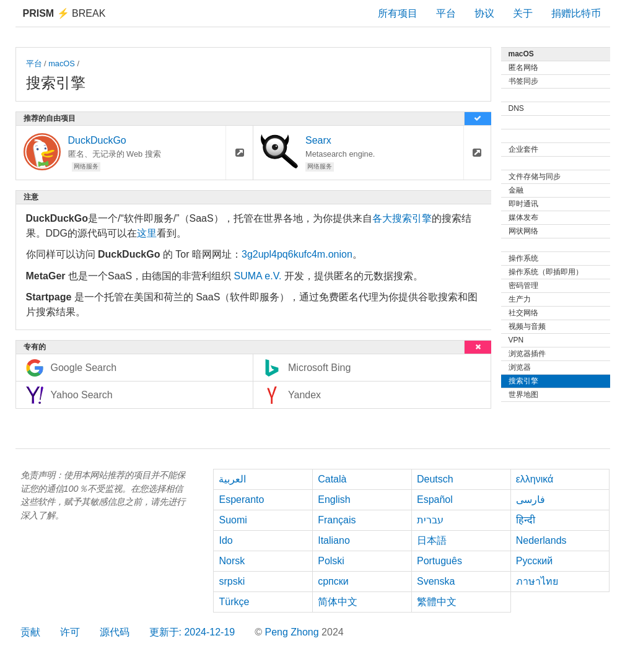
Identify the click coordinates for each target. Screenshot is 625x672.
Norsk (232, 561)
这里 (147, 233)
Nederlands (541, 540)
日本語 (432, 540)
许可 (70, 632)
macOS (62, 63)
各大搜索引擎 (402, 218)
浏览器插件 (527, 354)
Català (332, 479)
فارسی (531, 500)
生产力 (520, 299)
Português (439, 561)
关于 (523, 13)
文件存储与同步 (535, 177)
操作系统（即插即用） (546, 272)
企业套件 (523, 149)
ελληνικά (535, 479)
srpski (232, 581)
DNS (516, 108)
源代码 (115, 632)
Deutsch (435, 479)
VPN (516, 340)
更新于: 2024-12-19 (192, 632)
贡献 (30, 632)
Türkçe (234, 602)
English (334, 500)
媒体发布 (523, 217)
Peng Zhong (293, 632)
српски (333, 581)
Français (337, 520)
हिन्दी (526, 520)
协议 (484, 13)
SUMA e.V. (258, 276)
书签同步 (523, 81)
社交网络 (523, 313)
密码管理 (523, 286)
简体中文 (338, 602)
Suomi (233, 520)
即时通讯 (523, 204)
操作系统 (523, 258)
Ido (225, 540)
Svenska (436, 581)
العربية (232, 479)
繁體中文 (437, 602)
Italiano (334, 540)
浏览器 (520, 367)
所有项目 (398, 13)
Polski (331, 561)
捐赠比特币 (576, 13)
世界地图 (523, 395)
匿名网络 (523, 68)
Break (64, 13)
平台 (446, 13)
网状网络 (523, 231)
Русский (534, 561)
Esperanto (241, 500)
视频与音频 (527, 326)
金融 (516, 190)
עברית (430, 520)
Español (435, 500)
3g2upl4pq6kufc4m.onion (297, 254)
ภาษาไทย (537, 581)
